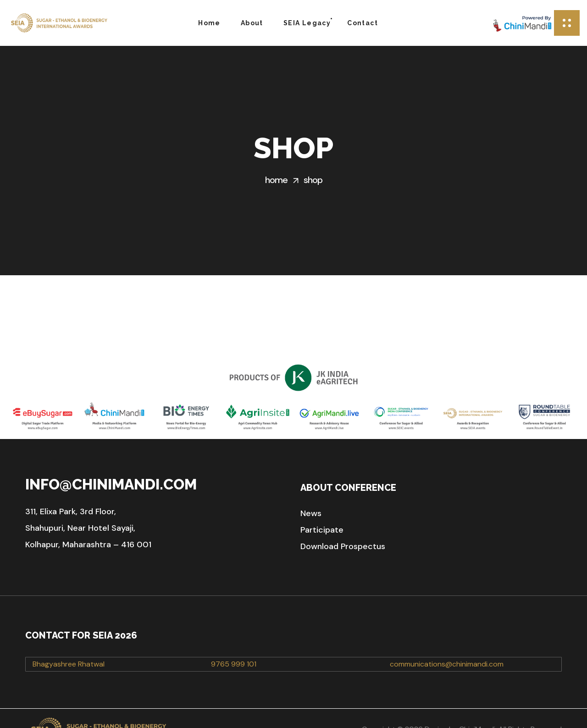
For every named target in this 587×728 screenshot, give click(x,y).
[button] (311, 491)
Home (276, 180)
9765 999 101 (234, 642)
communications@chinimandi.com (447, 642)
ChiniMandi (477, 707)
